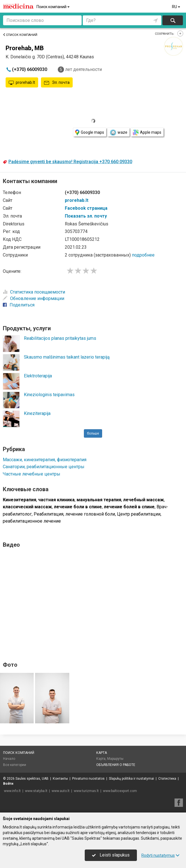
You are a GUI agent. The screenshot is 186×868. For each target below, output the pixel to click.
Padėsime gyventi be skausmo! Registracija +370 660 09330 (70, 162)
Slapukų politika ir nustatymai (131, 779)
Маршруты (115, 759)
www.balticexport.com (120, 791)
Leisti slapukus (111, 855)
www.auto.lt (61, 791)
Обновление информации (34, 298)
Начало (9, 759)
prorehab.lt (22, 83)
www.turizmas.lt (86, 791)
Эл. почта (57, 83)
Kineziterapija (37, 413)
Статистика (167, 779)
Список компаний (20, 35)
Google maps (90, 132)
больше (93, 433)
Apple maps (147, 132)
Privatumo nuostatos (88, 779)
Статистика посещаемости (34, 292)
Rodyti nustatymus (160, 855)
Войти (8, 784)
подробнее (143, 255)
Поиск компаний (53, 7)
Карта (102, 753)
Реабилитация (49, 514)
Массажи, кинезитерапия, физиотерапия (45, 460)
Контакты (60, 779)
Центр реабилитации (139, 514)
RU (176, 7)
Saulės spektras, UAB (32, 779)
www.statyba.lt (36, 791)
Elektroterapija (38, 376)
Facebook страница (86, 208)
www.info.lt (12, 791)
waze (118, 133)
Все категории (15, 765)
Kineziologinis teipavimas (49, 395)
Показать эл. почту (86, 216)
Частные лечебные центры (32, 474)
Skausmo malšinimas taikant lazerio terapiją (67, 357)
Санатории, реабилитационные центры (44, 467)
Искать (173, 20)
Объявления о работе (116, 765)
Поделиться (19, 305)
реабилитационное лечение (32, 521)
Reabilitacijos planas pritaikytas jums (60, 338)
